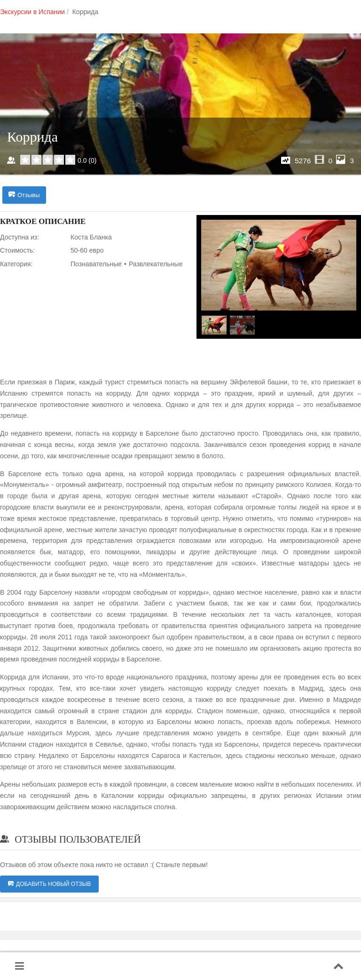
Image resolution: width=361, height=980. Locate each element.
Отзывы (24, 195)
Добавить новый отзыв (49, 884)
